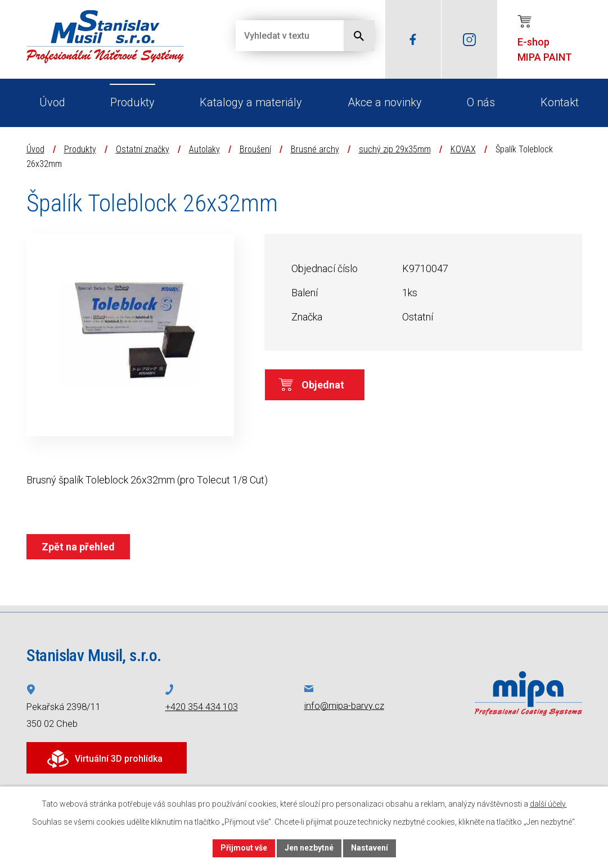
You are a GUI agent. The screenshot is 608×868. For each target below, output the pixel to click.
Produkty (132, 102)
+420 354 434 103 (202, 707)
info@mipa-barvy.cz (344, 706)
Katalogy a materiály (251, 102)
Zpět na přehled (78, 547)
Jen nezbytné (309, 848)
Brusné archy (315, 149)
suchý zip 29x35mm (395, 149)
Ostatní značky (143, 149)
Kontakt (560, 102)
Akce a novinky (385, 102)
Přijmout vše (244, 848)
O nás (481, 102)
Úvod (52, 102)
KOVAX (463, 149)
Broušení (255, 149)
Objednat (323, 385)
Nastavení (370, 848)
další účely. (548, 804)
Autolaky (204, 149)
